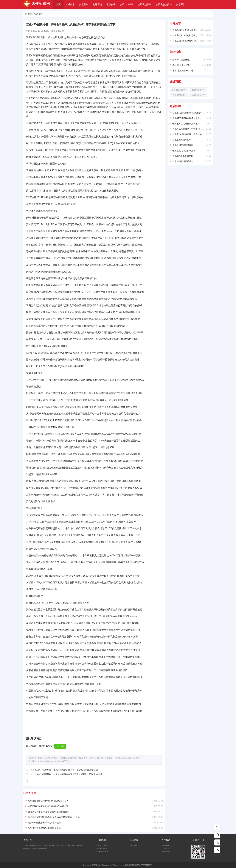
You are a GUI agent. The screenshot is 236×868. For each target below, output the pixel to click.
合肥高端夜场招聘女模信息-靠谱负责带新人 (48, 801)
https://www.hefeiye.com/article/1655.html (54, 761)
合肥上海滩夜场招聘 (182, 140)
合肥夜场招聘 (145, 4)
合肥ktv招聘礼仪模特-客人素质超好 (44, 823)
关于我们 (181, 4)
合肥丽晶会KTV (198, 95)
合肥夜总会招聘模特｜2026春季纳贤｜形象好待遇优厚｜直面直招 (203, 113)
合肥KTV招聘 (127, 4)
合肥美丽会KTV (198, 90)
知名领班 (84, 4)
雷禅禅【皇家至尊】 (182, 60)
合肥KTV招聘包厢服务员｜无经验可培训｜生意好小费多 (199, 118)
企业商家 (70, 4)
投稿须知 (166, 851)
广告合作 (166, 848)
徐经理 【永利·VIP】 (182, 65)
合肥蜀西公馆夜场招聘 (183, 156)
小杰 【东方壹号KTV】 (183, 71)
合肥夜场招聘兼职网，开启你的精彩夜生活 (192, 134)
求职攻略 (111, 4)
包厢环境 (97, 4)
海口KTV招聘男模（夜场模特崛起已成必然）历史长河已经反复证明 (66, 770)
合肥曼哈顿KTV (179, 95)
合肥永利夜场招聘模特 (183, 145)
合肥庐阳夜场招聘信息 (183, 161)
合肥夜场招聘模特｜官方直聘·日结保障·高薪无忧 (195, 129)
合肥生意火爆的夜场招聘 (184, 151)
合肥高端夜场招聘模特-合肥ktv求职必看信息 (49, 812)
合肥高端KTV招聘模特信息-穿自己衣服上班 (48, 806)
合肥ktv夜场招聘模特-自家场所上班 (44, 828)
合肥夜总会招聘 (164, 4)
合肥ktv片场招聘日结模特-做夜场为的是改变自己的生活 (54, 817)
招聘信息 (39, 14)
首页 (58, 4)
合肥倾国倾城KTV (179, 90)
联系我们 (166, 845)
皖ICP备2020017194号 (144, 865)
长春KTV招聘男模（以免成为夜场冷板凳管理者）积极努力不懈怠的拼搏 (68, 774)
